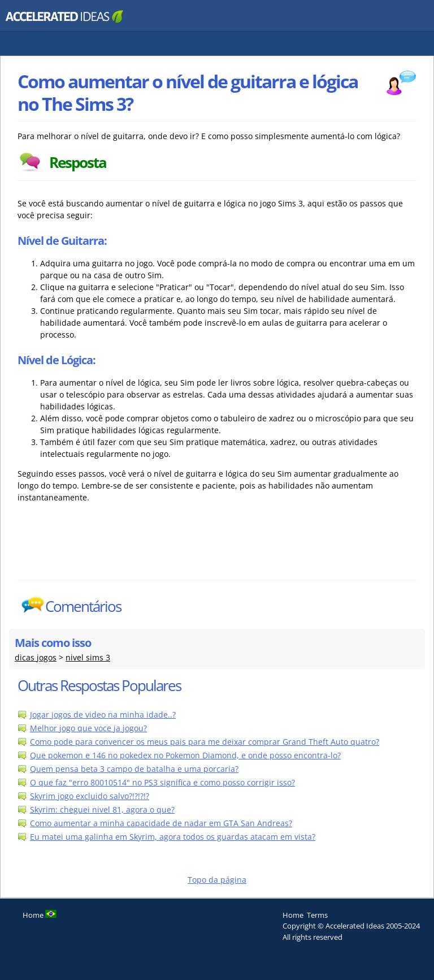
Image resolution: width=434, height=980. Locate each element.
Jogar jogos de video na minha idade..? (103, 715)
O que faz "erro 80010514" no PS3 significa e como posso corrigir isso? (162, 782)
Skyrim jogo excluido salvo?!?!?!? (90, 796)
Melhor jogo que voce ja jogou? (88, 728)
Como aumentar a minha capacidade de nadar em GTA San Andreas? (161, 823)
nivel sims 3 (88, 657)
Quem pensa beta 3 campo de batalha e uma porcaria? (134, 769)
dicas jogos (36, 657)
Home (293, 915)
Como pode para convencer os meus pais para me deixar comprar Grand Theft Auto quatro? (205, 742)
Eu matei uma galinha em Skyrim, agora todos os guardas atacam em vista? (173, 837)
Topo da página (217, 880)
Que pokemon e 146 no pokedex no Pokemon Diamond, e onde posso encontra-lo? (185, 755)
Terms (317, 915)
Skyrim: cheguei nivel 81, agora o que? (102, 810)
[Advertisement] (217, 551)
